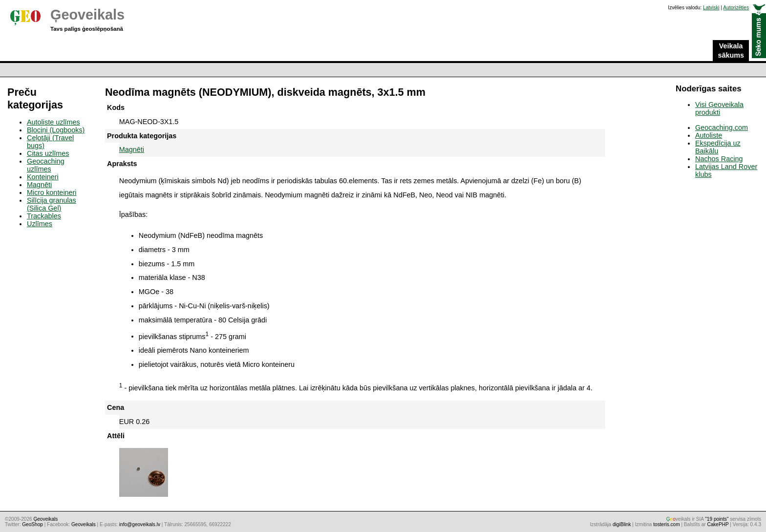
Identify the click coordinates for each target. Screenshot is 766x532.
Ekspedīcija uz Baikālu (718, 147)
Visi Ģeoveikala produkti (719, 108)
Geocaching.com (722, 128)
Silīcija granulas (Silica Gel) (52, 204)
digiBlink (622, 524)
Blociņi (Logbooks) (56, 130)
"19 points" (717, 519)
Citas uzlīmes (48, 153)
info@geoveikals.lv (140, 524)
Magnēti (132, 149)
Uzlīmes (40, 224)
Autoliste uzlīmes (53, 122)
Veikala (731, 51)
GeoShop (32, 524)
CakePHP (718, 524)
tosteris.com (666, 524)
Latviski (711, 8)
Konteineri (43, 177)
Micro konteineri (52, 192)
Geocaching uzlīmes (46, 165)
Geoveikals (84, 524)
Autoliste (709, 135)
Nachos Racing (719, 159)
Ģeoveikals (87, 15)
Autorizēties (736, 8)
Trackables (44, 216)
